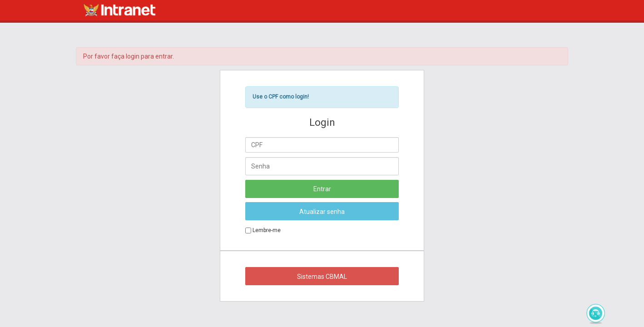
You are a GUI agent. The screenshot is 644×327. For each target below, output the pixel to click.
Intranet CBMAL (119, 10)
